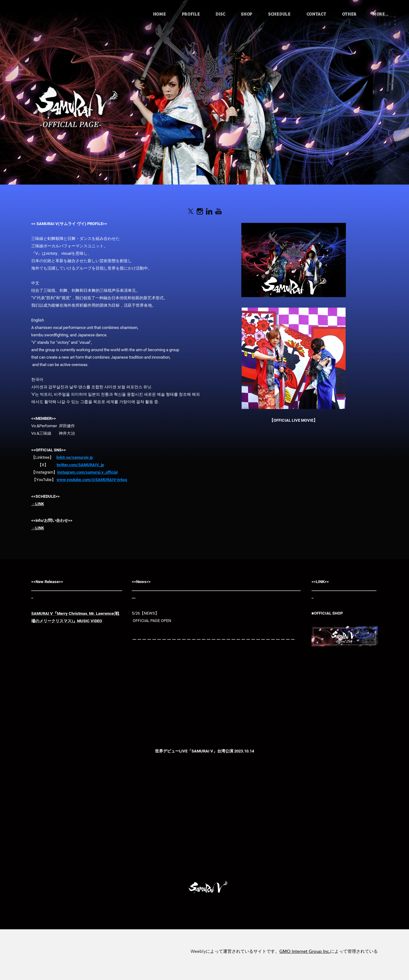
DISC (220, 14)
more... (381, 14)
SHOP (247, 14)
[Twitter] (191, 211)
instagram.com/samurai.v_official (87, 472)
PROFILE (191, 14)
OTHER (350, 14)
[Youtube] (218, 211)
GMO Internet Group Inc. (305, 951)
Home (160, 14)
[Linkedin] (209, 211)
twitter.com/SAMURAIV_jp (80, 465)
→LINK (38, 504)
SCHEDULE (280, 14)
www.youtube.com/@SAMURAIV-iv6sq (92, 480)
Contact (316, 14)
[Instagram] (200, 211)
